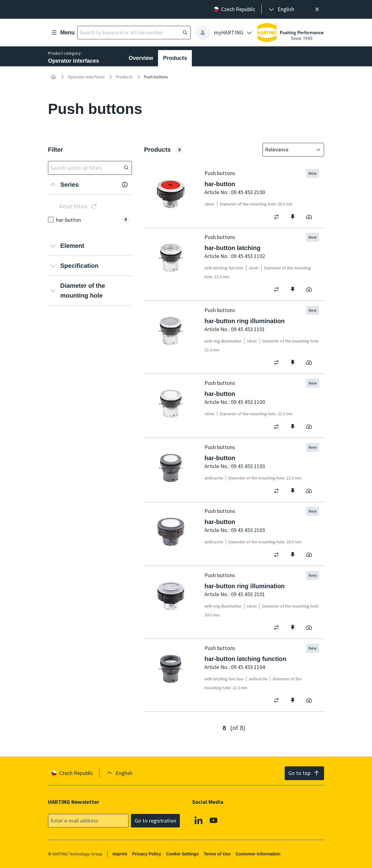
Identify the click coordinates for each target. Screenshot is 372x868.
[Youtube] (214, 820)
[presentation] (281, 9)
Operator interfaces (86, 77)
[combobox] (289, 150)
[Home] (53, 77)
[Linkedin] (199, 820)
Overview (141, 58)
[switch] (278, 217)
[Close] (317, 9)
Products (175, 58)
